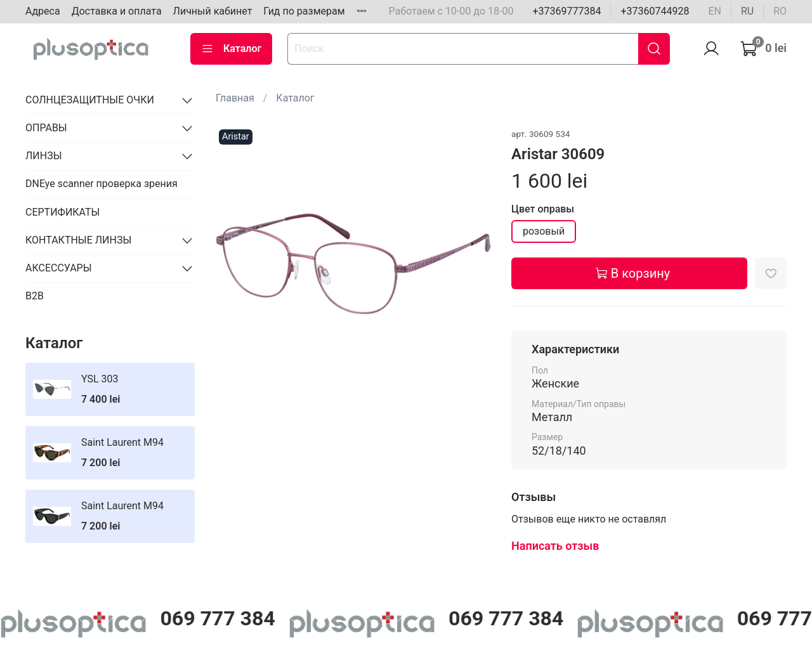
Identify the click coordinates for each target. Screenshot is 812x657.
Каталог (231, 49)
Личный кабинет (213, 11)
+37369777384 (566, 11)
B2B (35, 296)
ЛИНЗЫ (44, 156)
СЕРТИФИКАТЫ (62, 212)
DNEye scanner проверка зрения (101, 184)
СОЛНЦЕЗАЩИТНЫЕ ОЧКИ (90, 100)
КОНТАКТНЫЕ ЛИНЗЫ (78, 240)
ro (780, 11)
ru (747, 11)
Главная (235, 98)
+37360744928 (655, 11)
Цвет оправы (543, 209)
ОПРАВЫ (46, 128)
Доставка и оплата (117, 11)
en (715, 11)
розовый (544, 231)
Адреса (43, 11)
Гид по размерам (304, 11)
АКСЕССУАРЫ (59, 268)
